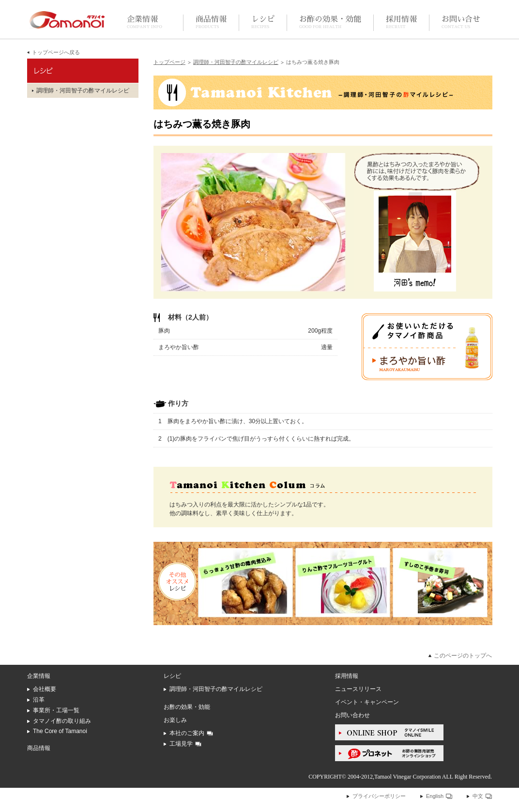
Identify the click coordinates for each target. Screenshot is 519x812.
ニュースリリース (358, 689)
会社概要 (45, 689)
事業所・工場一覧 (56, 710)
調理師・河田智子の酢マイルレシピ (236, 62)
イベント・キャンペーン (367, 702)
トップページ (169, 62)
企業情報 (145, 23)
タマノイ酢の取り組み (62, 721)
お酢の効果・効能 (330, 23)
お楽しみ (175, 720)
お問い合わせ (352, 715)
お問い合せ (461, 23)
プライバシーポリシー (379, 796)
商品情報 (211, 23)
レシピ (263, 23)
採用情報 (401, 23)
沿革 (39, 700)
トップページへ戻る (56, 52)
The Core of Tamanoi (60, 731)
